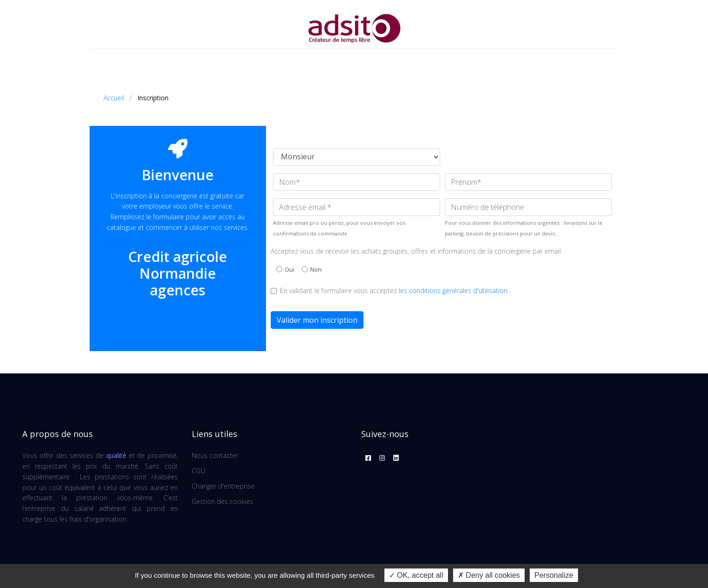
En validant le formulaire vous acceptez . (394, 291)
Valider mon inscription (317, 320)
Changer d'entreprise (223, 486)
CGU (198, 471)
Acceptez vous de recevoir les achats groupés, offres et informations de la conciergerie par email (416, 251)
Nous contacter (215, 455)
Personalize (554, 575)
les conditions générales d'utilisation (453, 291)
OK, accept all (416, 575)
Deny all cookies (489, 575)
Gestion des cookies (222, 501)
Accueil (114, 98)
